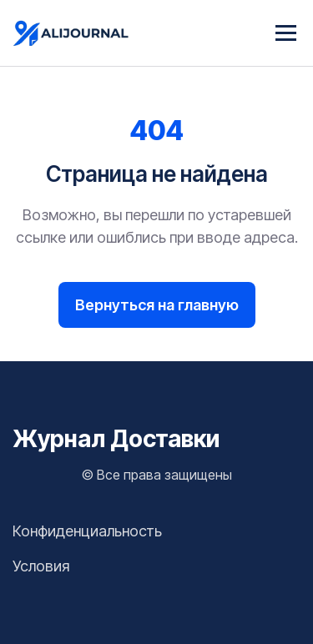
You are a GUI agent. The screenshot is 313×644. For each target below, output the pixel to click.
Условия (41, 566)
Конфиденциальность (87, 531)
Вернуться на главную (157, 305)
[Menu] (286, 33)
